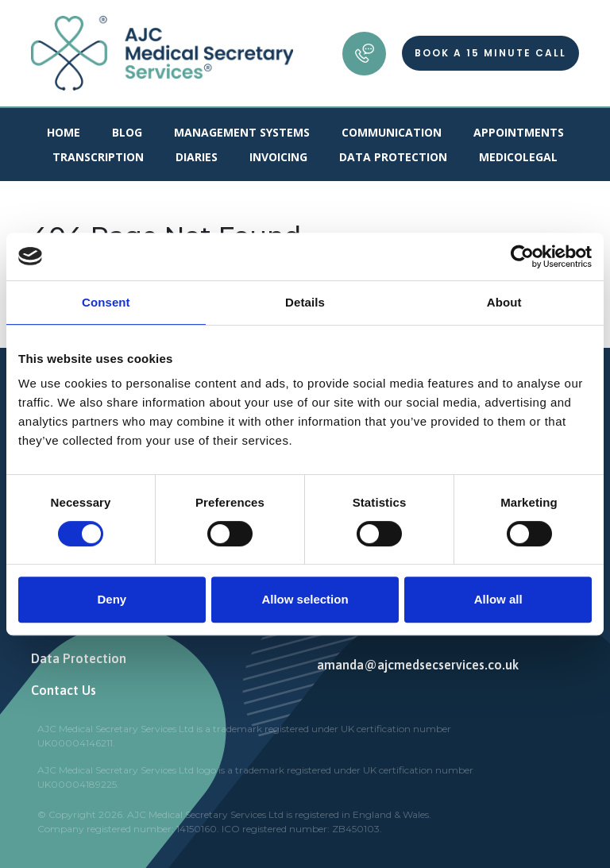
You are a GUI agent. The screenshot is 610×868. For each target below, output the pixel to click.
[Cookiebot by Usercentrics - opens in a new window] (522, 257)
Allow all (498, 599)
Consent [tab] (106, 302)
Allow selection (305, 599)
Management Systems (242, 132)
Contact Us (64, 690)
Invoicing (278, 157)
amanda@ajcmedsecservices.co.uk (418, 665)
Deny (112, 599)
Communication (392, 132)
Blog (127, 132)
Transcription (98, 157)
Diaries (197, 157)
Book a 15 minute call (490, 53)
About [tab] (504, 302)
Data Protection (393, 157)
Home (64, 132)
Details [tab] (305, 302)
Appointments (519, 132)
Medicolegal (518, 157)
